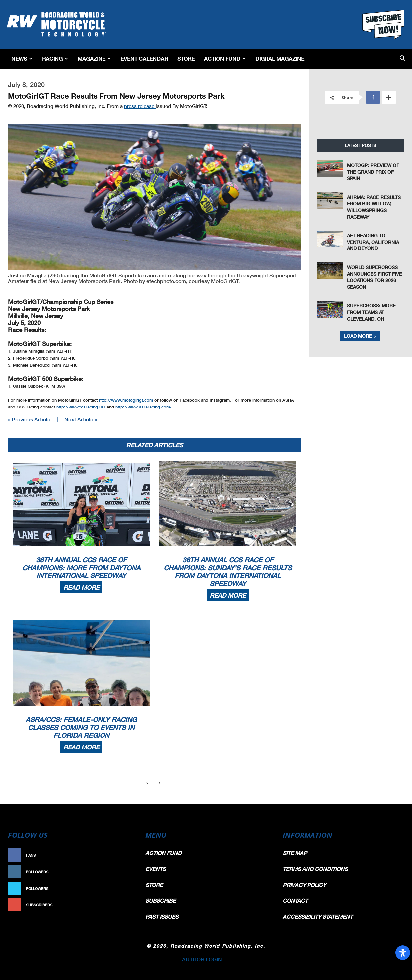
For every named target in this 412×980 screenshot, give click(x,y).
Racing (55, 58)
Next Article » (81, 419)
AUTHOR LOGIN (202, 959)
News (22, 58)
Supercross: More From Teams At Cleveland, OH (371, 312)
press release (140, 106)
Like (125, 855)
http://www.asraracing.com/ (144, 407)
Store (186, 58)
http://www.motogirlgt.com (126, 400)
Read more (81, 587)
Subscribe (119, 905)
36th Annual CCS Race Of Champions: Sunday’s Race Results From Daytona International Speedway (228, 572)
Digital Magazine (280, 58)
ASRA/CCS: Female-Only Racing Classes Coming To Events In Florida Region (81, 727)
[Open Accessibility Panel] (403, 953)
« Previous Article (29, 419)
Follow (122, 872)
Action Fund (225, 58)
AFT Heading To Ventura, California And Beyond (373, 242)
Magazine (94, 58)
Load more (360, 336)
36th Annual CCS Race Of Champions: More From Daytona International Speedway (81, 568)
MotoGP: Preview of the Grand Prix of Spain (373, 172)
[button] (403, 59)
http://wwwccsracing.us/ (81, 407)
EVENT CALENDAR (144, 58)
